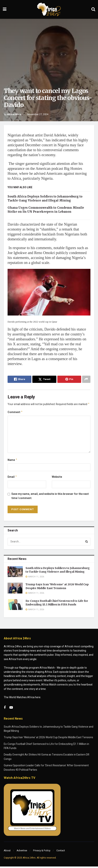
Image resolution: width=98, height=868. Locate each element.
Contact (61, 852)
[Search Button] (93, 9)
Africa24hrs (14, 114)
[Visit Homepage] (49, 9)
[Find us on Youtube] (11, 709)
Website (57, 478)
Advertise (22, 852)
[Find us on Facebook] (5, 709)
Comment (15, 413)
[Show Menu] (5, 9)
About (7, 852)
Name (12, 461)
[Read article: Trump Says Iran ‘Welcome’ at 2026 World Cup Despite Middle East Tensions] (15, 590)
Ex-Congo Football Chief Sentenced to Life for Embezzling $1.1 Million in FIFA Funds (57, 604)
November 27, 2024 (38, 114)
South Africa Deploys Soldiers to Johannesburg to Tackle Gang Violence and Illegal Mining (58, 571)
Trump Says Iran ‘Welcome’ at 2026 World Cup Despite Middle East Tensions (57, 588)
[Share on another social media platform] (86, 379)
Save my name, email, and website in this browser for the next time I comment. (50, 498)
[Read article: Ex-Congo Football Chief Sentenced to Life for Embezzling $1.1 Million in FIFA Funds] (15, 606)
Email (12, 478)
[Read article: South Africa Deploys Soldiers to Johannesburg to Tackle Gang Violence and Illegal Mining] (15, 573)
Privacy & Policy (42, 852)
